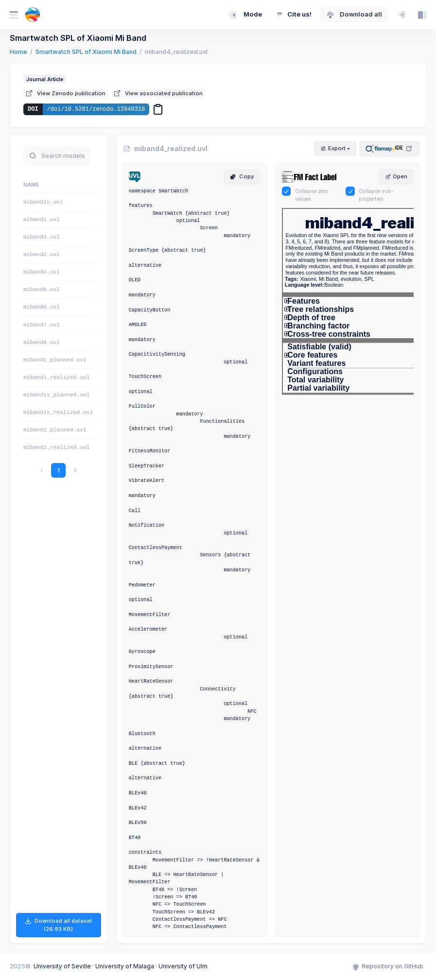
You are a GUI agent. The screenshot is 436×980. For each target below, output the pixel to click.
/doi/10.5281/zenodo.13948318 (96, 109)
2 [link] (67, 471)
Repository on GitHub (387, 966)
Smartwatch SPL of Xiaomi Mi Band (86, 52)
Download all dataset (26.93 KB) (59, 925)
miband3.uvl (42, 237)
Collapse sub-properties (376, 195)
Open (396, 176)
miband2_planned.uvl (55, 430)
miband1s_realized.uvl (58, 413)
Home (18, 52)
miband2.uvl (42, 255)
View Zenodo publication (66, 93)
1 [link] (50, 471)
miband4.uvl (42, 272)
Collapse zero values (312, 195)
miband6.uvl (42, 307)
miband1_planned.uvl (55, 360)
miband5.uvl (42, 290)
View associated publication (158, 93)
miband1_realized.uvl (57, 378)
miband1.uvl (42, 220)
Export (333, 148)
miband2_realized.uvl (57, 447)
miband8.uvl (42, 343)
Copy (242, 176)
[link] (83, 470)
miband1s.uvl (43, 202)
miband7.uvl (42, 325)
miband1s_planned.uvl (57, 395)
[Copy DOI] (158, 109)
